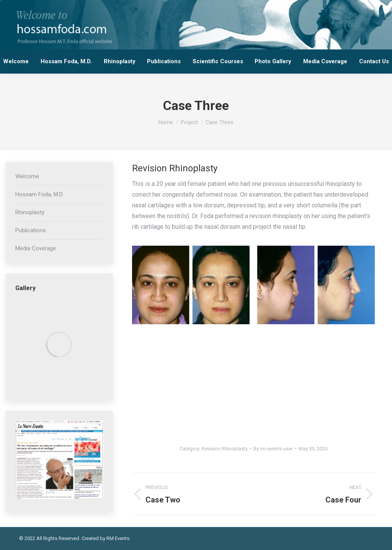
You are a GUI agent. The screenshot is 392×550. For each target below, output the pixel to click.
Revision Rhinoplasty (225, 449)
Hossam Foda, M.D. (39, 194)
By (273, 449)
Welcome (27, 176)
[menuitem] (16, 62)
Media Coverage (36, 248)
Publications (31, 230)
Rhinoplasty (30, 212)
